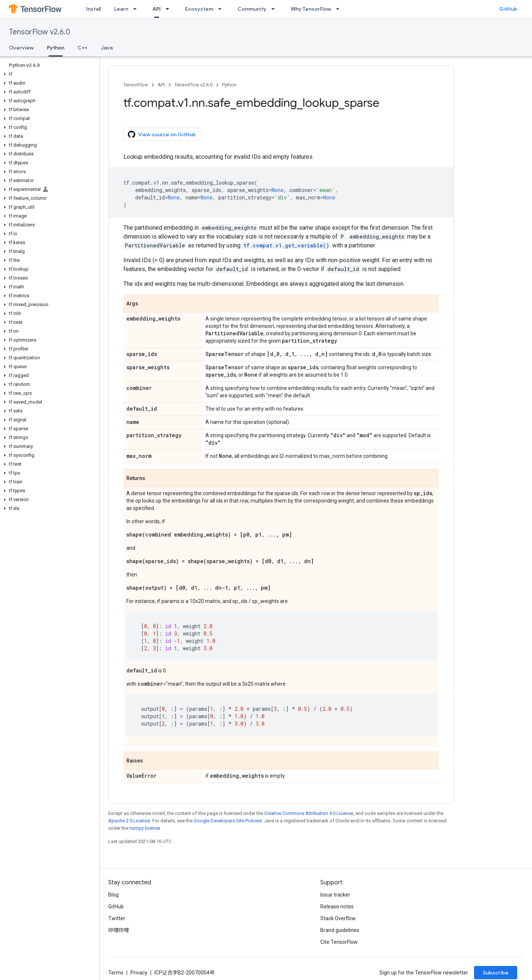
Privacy (139, 973)
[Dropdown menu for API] (170, 9)
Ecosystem (199, 9)
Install (93, 9)
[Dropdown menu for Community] (275, 9)
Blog (113, 895)
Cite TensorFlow (339, 942)
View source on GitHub (162, 134)
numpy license (145, 828)
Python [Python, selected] (56, 48)
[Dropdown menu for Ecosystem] (222, 9)
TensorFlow (136, 85)
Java (107, 48)
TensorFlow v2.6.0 (40, 32)
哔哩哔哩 (119, 930)
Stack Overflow (338, 918)
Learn (121, 9)
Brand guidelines (340, 930)
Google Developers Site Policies (228, 821)
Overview (21, 48)
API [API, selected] (157, 9)
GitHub (508, 9)
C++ (83, 48)
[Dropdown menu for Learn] (137, 9)
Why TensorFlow (311, 9)
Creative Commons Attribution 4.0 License (309, 813)
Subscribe (496, 973)
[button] (48, 74)
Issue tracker (335, 895)
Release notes (337, 907)
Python (229, 85)
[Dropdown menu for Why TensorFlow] (340, 9)
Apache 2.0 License (129, 821)
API (161, 85)
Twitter (117, 918)
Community (252, 9)
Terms (116, 973)
